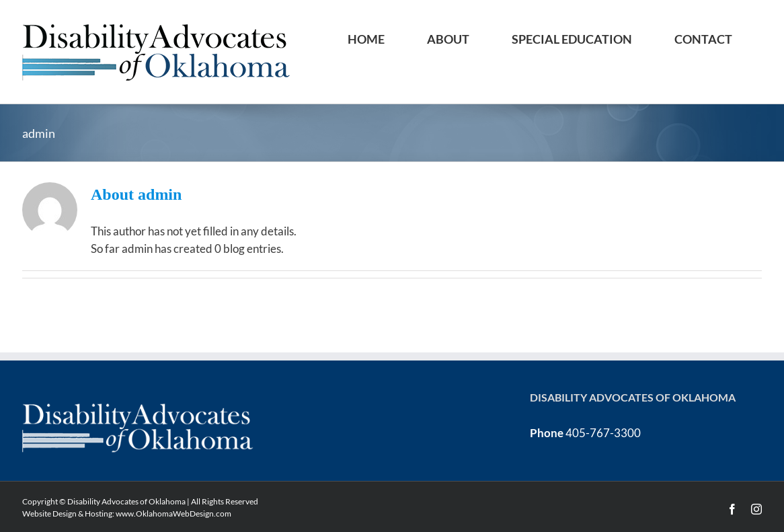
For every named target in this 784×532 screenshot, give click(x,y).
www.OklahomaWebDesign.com (173, 514)
